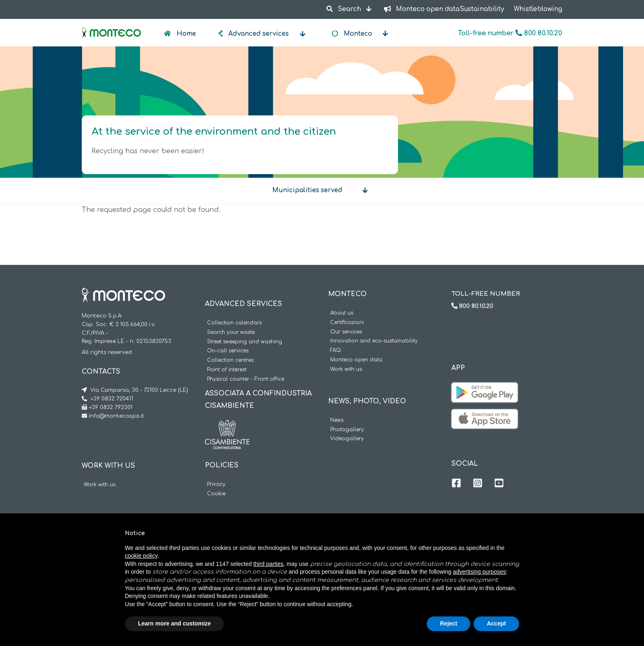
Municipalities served (307, 190)
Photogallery (347, 430)
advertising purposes (480, 572)
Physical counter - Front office (246, 379)
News (337, 420)
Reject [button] (448, 623)
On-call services (228, 351)
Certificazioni (347, 323)
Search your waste (231, 332)
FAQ (336, 351)
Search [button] (344, 9)
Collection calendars (234, 323)
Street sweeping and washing (245, 342)
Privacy (216, 484)
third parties (268, 564)
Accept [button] (496, 623)
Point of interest (227, 370)
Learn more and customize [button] (174, 623)
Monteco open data (356, 360)
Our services (346, 332)
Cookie (216, 494)
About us (342, 313)
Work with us (100, 485)
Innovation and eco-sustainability (374, 341)
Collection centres (230, 360)
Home (185, 34)
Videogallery (347, 439)
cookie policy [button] (141, 556)
